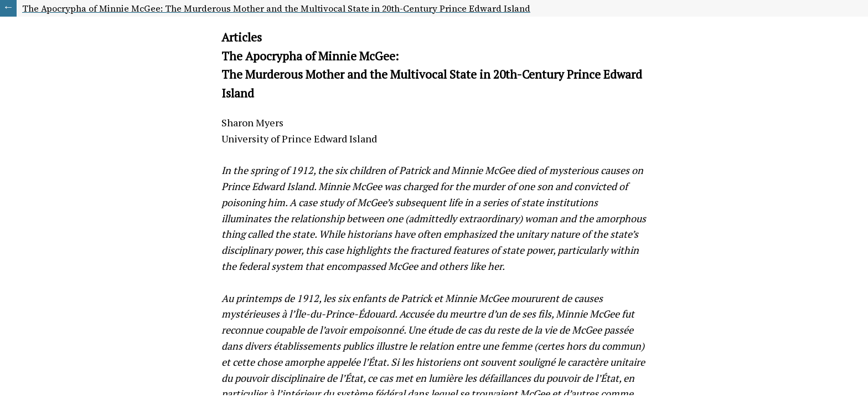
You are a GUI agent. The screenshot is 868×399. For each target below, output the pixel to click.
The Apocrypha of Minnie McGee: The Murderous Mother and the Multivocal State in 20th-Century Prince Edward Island (276, 8)
